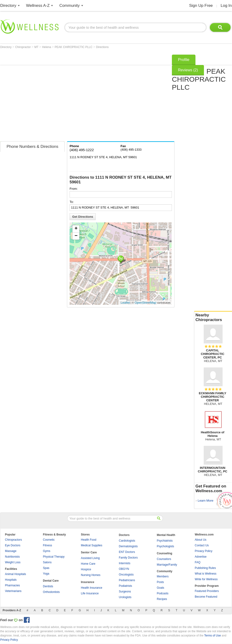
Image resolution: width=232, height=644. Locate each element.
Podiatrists (125, 586)
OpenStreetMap (145, 303)
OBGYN (124, 569)
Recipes (162, 599)
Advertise (201, 557)
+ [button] (76, 229)
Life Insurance (90, 593)
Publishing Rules (205, 568)
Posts (160, 582)
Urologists (125, 597)
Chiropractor (23, 47)
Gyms (47, 551)
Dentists (48, 586)
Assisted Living (90, 558)
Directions (102, 47)
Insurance (88, 582)
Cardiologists (127, 541)
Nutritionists (12, 557)
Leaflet (125, 303)
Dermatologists (128, 546)
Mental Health (166, 535)
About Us (201, 540)
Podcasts (163, 593)
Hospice (86, 569)
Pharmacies (12, 585)
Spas (46, 568)
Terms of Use (213, 636)
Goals (160, 588)
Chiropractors (13, 540)
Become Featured (206, 597)
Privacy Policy (204, 551)
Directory (8, 6)
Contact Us (202, 545)
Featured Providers (207, 591)
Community (70, 6)
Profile (184, 60)
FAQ (198, 562)
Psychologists (165, 546)
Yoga (46, 574)
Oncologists (126, 575)
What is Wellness (206, 574)
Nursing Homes (91, 575)
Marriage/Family (167, 565)
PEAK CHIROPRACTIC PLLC (74, 47)
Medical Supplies (92, 545)
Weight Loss (13, 562)
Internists (125, 563)
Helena (47, 47)
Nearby (213, 318)
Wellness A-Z (38, 6)
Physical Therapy (54, 557)
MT (37, 47)
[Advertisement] (44, 96)
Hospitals (11, 580)
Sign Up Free (201, 6)
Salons (47, 562)
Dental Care (51, 581)
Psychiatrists (165, 541)
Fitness (48, 545)
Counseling (164, 553)
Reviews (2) (188, 70)
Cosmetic (49, 540)
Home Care (88, 564)
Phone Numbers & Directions (32, 147)
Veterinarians (13, 591)
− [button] (76, 236)
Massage (11, 551)
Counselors (164, 559)
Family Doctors (128, 558)
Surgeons (125, 592)
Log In (226, 6)
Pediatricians (127, 580)
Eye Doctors (13, 545)
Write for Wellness (206, 579)
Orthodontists (51, 592)
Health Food (89, 540)
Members (163, 576)
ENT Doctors (127, 552)
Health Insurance (92, 588)
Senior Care (89, 552)
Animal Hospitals (15, 574)
